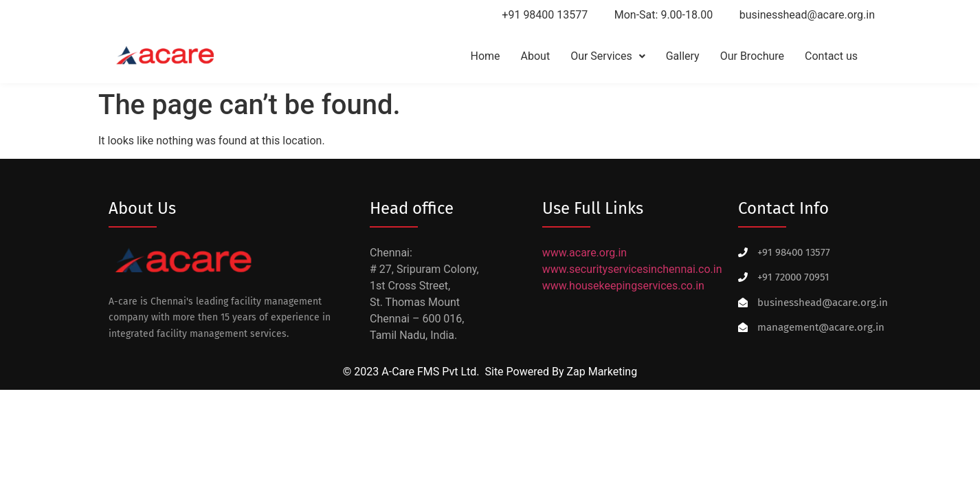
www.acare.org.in (584, 253)
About (536, 56)
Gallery (683, 56)
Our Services (608, 56)
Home (485, 56)
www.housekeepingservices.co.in (623, 286)
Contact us (831, 56)
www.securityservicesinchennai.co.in (632, 269)
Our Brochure (752, 56)
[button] (608, 56)
